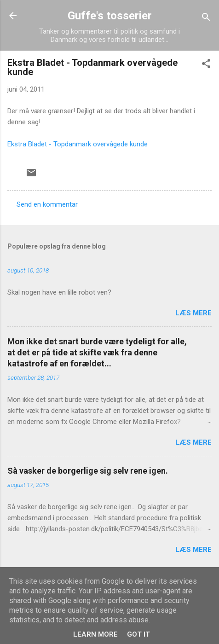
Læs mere (193, 313)
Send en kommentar (47, 204)
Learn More (95, 634)
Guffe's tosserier (110, 16)
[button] (206, 65)
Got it (138, 634)
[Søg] (206, 19)
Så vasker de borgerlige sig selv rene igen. (88, 471)
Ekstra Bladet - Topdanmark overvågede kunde (78, 144)
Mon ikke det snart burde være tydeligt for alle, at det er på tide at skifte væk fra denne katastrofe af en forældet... (97, 352)
